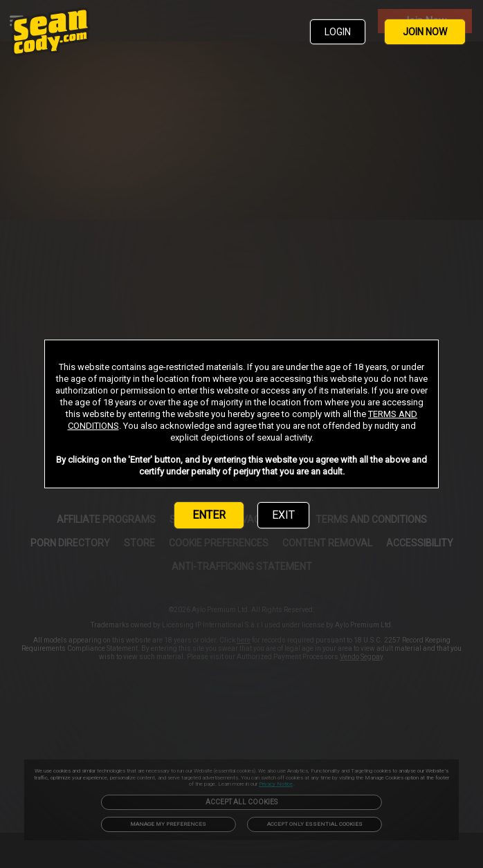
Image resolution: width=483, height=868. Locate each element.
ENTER (209, 515)
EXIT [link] (283, 515)
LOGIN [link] (338, 32)
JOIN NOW (425, 32)
